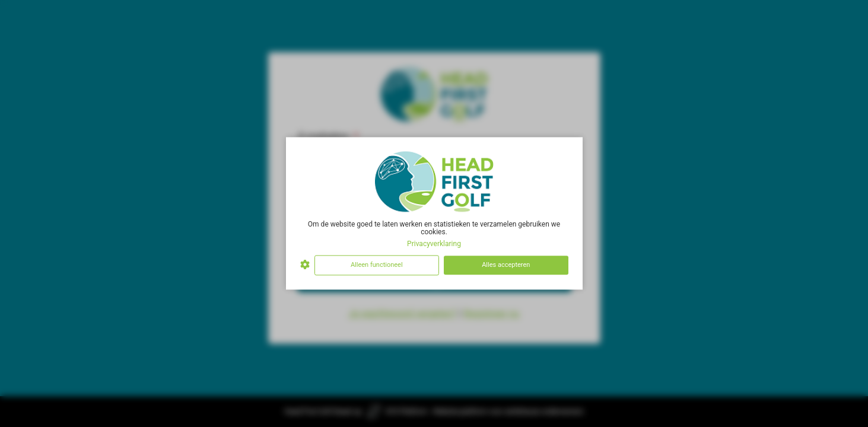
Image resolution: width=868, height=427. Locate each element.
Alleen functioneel (377, 265)
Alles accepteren (506, 265)
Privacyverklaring (434, 244)
